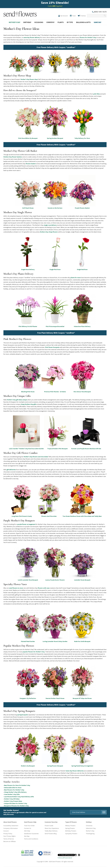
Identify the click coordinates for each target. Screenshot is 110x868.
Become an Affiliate (10, 841)
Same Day (97, 22)
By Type (70, 22)
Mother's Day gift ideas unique (17, 400)
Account (6, 831)
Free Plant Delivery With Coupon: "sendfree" (56, 333)
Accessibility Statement (11, 826)
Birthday (27, 22)
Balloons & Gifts (83, 22)
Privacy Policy (8, 834)
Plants (61, 22)
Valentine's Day (91, 828)
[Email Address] (86, 812)
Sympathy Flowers (71, 834)
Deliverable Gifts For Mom (13, 788)
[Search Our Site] (95, 16)
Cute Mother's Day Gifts (12, 794)
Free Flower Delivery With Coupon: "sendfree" (56, 47)
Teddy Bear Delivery (51, 831)
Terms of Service (9, 839)
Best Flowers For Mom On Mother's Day (17, 785)
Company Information (11, 828)
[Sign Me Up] (104, 812)
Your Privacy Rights (10, 836)
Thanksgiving (90, 834)
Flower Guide (49, 826)
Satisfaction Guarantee (31, 834)
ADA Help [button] (27, 831)
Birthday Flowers (71, 831)
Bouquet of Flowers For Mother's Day (16, 806)
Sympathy (50, 22)
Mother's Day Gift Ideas (12, 799)
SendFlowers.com (20, 13)
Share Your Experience (52, 828)
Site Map (27, 836)
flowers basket (31, 164)
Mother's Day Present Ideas (13, 801)
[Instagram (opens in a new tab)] (76, 855)
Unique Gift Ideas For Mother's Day (16, 803)
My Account (64, 16)
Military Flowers (70, 826)
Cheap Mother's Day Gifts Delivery (15, 792)
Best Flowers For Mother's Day (14, 790)
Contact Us (28, 828)
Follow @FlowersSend (65, 858)
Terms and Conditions (31, 839)
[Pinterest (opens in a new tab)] (79, 855)
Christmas (89, 826)
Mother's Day (15, 22)
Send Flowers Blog (51, 834)
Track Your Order (29, 826)
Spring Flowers (70, 828)
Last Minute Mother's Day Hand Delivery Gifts (19, 797)
